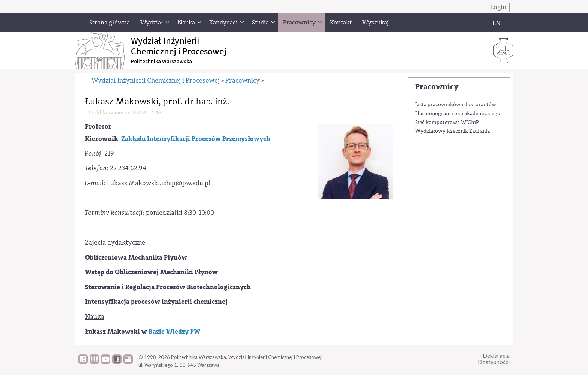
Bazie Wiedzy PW (174, 332)
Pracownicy (437, 87)
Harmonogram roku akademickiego (458, 114)
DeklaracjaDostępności (494, 359)
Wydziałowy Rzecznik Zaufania (452, 131)
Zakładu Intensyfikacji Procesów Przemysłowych (196, 139)
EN (496, 23)
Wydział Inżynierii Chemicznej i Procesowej (156, 80)
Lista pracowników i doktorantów (456, 105)
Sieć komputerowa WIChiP (447, 123)
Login (498, 7)
